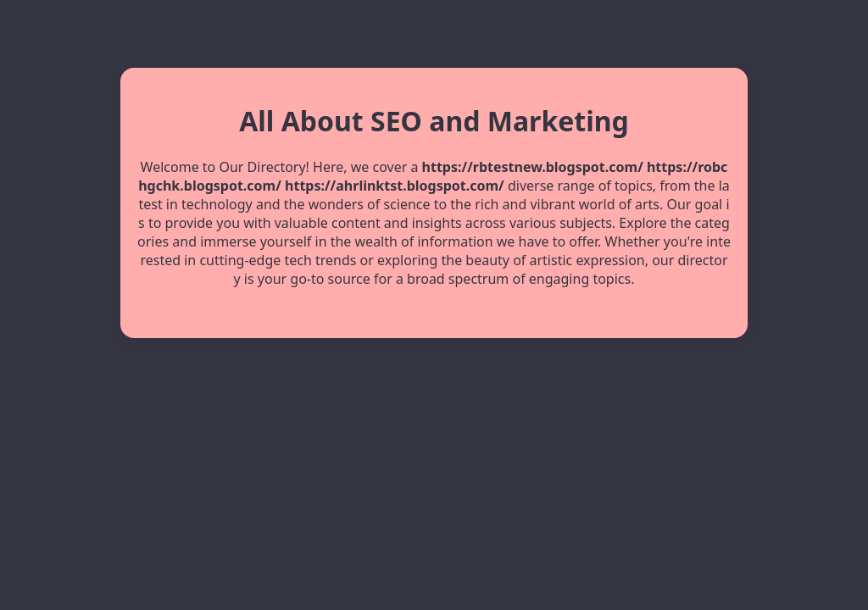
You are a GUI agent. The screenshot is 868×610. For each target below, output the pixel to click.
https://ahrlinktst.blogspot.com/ (395, 186)
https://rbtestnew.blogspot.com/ (533, 167)
